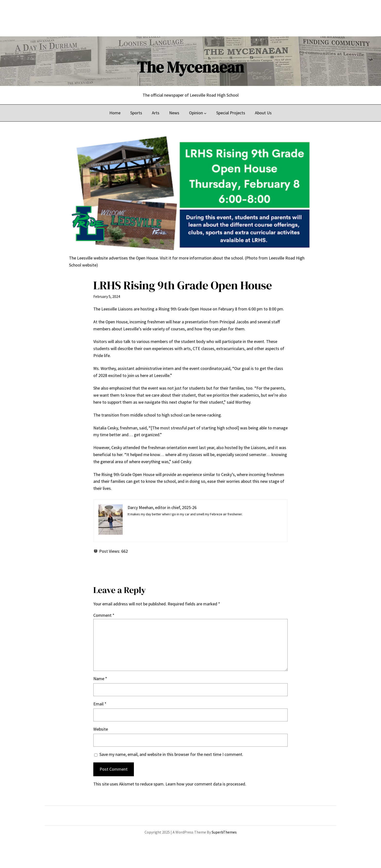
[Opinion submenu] (205, 113)
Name (100, 679)
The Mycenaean (190, 67)
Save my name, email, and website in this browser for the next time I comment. (171, 754)
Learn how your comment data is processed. (206, 784)
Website (101, 729)
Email (100, 704)
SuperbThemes (224, 832)
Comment (104, 615)
